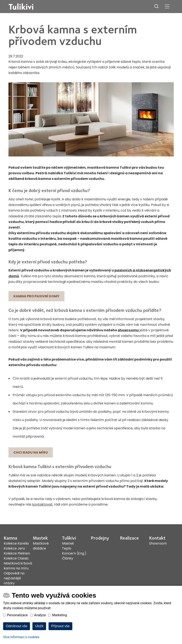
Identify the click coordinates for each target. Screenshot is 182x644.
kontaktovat (42, 504)
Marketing (59, 622)
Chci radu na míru (31, 452)
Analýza (40, 622)
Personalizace (17, 622)
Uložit (39, 633)
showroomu (128, 330)
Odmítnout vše (17, 633)
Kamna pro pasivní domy (36, 296)
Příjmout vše (60, 633)
